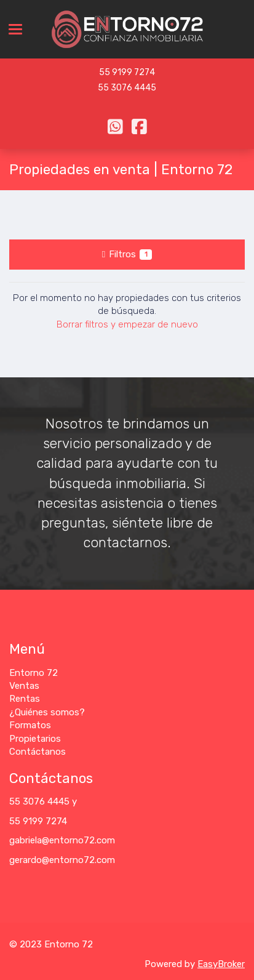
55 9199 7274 (127, 72)
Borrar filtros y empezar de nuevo (127, 324)
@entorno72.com (78, 840)
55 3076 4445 (127, 88)
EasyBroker (221, 964)
